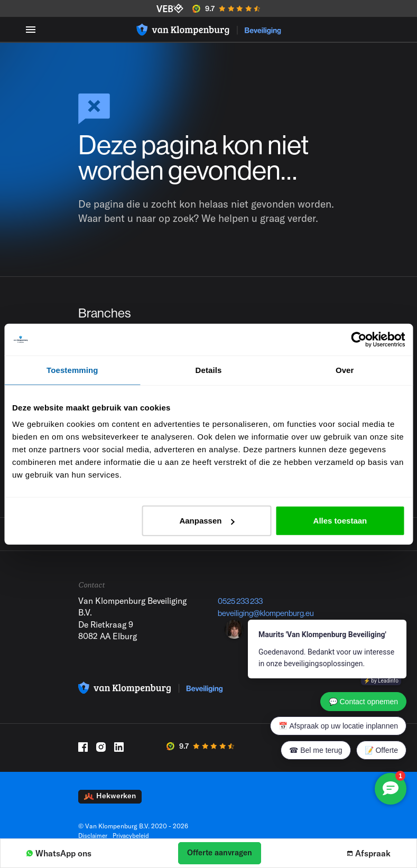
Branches (106, 314)
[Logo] (208, 30)
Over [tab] (345, 370)
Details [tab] (209, 370)
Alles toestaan (340, 521)
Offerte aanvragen (220, 852)
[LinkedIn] (119, 757)
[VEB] (170, 8)
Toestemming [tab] (72, 370)
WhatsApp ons (59, 853)
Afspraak (369, 853)
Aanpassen (207, 521)
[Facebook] (83, 757)
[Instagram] (101, 757)
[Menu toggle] (31, 29)
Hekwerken (110, 806)
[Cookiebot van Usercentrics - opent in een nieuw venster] (359, 339)
